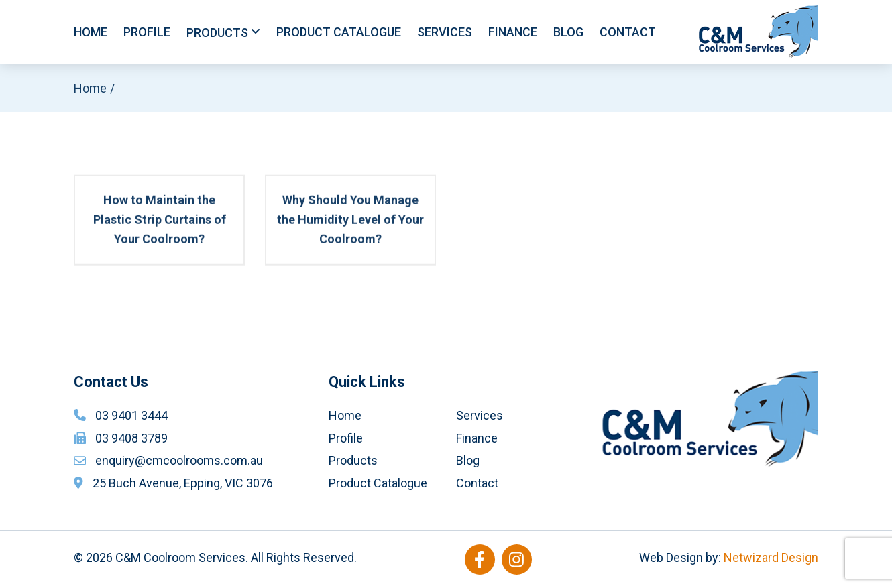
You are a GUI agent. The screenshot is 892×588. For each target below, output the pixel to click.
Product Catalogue (339, 32)
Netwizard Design (771, 557)
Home (91, 32)
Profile (147, 32)
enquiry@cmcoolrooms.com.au (179, 460)
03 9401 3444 (131, 415)
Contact (628, 32)
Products (217, 33)
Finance (513, 32)
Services (445, 32)
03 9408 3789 (131, 438)
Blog (568, 32)
